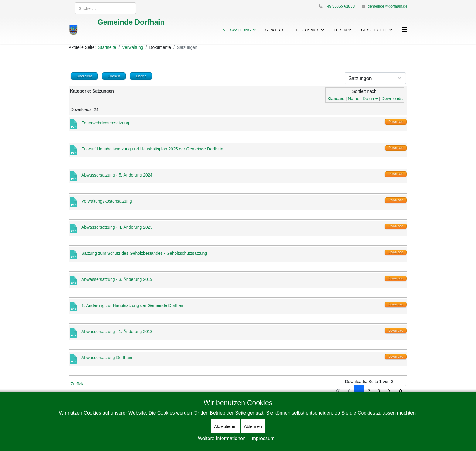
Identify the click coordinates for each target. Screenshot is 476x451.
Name (354, 98)
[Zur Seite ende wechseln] (400, 391)
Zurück (77, 384)
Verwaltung (237, 30)
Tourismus (307, 30)
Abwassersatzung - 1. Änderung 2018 (117, 331)
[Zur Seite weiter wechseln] (389, 391)
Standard (336, 98)
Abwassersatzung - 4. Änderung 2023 (117, 227)
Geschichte (374, 30)
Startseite (107, 47)
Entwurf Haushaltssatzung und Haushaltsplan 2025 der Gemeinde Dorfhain (152, 149)
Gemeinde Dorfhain (131, 22)
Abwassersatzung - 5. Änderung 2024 (117, 175)
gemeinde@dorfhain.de (388, 6)
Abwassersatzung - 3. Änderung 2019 (117, 279)
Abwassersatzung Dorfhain (107, 357)
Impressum (262, 438)
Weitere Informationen (222, 438)
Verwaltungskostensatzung (107, 201)
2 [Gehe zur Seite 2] (369, 391)
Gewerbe (276, 30)
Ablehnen (253, 426)
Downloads (392, 98)
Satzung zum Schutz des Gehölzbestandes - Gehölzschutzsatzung (144, 253)
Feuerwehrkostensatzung (105, 123)
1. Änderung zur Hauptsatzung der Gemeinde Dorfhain (133, 305)
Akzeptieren (225, 426)
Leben (340, 30)
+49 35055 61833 (340, 6)
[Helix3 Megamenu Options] (405, 30)
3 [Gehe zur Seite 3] (379, 391)
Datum (370, 98)
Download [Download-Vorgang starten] (396, 122)
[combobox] (105, 8)
